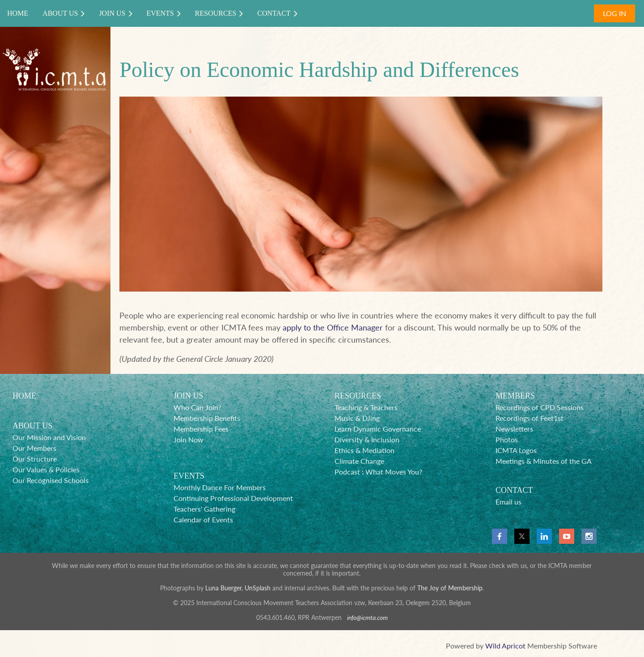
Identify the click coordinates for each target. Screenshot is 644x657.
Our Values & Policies (46, 469)
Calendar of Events (203, 519)
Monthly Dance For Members (220, 487)
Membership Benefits (207, 418)
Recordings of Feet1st (530, 418)
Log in (614, 13)
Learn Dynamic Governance (378, 429)
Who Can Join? (197, 407)
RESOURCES (358, 396)
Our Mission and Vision (49, 437)
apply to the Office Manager (333, 327)
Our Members (34, 448)
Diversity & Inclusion (367, 439)
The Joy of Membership (450, 588)
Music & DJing (357, 418)
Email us (508, 502)
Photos (507, 439)
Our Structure (35, 459)
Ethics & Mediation (364, 450)
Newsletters (514, 429)
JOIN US (189, 396)
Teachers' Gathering (204, 509)
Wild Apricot (505, 646)
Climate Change (359, 461)
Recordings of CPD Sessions (540, 407)
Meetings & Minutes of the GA (544, 461)
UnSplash (258, 588)
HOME (24, 396)
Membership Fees (201, 429)
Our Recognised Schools (51, 480)
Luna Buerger (223, 588)
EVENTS (189, 476)
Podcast (347, 472)
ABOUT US (32, 426)
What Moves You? (394, 472)
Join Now (189, 439)
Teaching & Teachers (366, 407)
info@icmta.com (367, 617)
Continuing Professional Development (233, 498)
